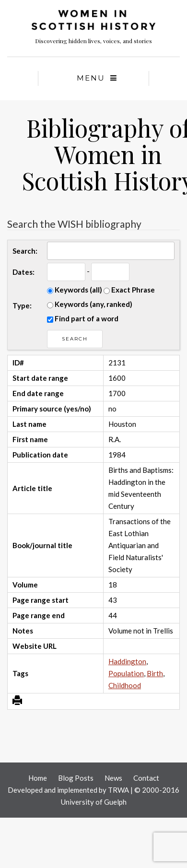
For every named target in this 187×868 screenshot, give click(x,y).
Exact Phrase (129, 290)
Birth (155, 673)
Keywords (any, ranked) (90, 304)
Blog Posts (76, 778)
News (113, 778)
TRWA (118, 790)
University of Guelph (94, 802)
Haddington (127, 661)
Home (38, 778)
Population (126, 673)
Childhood (125, 685)
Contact (146, 778)
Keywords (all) (75, 290)
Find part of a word (83, 318)
